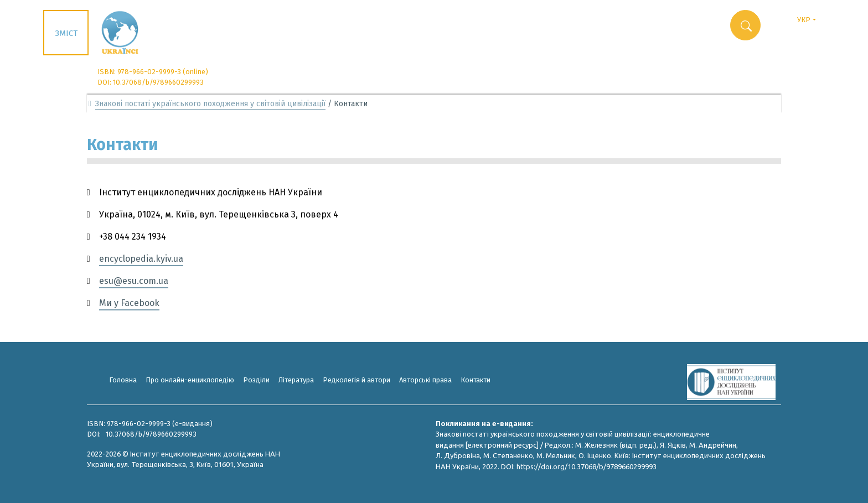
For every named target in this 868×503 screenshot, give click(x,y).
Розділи (256, 380)
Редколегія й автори (356, 380)
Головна (123, 380)
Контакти (476, 380)
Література (296, 380)
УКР (810, 19)
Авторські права (425, 380)
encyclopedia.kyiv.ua (141, 259)
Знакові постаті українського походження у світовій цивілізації (210, 104)
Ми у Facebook (129, 303)
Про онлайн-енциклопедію (190, 380)
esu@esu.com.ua (134, 281)
